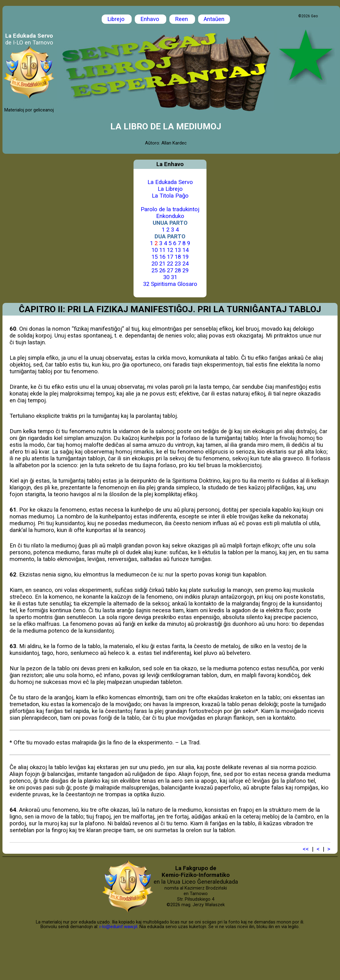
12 (170, 250)
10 (155, 250)
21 (162, 264)
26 (162, 270)
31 (174, 277)
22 (170, 264)
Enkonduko (170, 216)
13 (178, 250)
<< (306, 849)
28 (178, 270)
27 (170, 270)
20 (155, 264)
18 (178, 257)
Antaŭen (214, 19)
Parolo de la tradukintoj (170, 209)
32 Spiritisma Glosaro (170, 284)
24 (185, 264)
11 (162, 250)
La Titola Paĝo (170, 196)
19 (185, 257)
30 (166, 277)
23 (178, 264)
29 (185, 270)
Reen (182, 19)
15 (155, 257)
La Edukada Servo (170, 182)
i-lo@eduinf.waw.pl (118, 927)
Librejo (117, 19)
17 (170, 257)
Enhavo (151, 19)
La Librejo (170, 189)
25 (155, 270)
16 (162, 257)
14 (185, 250)
